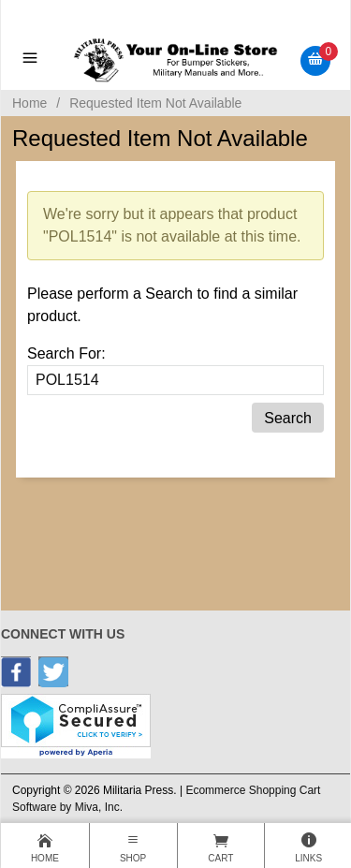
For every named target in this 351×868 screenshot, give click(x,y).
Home (29, 103)
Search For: (66, 353)
